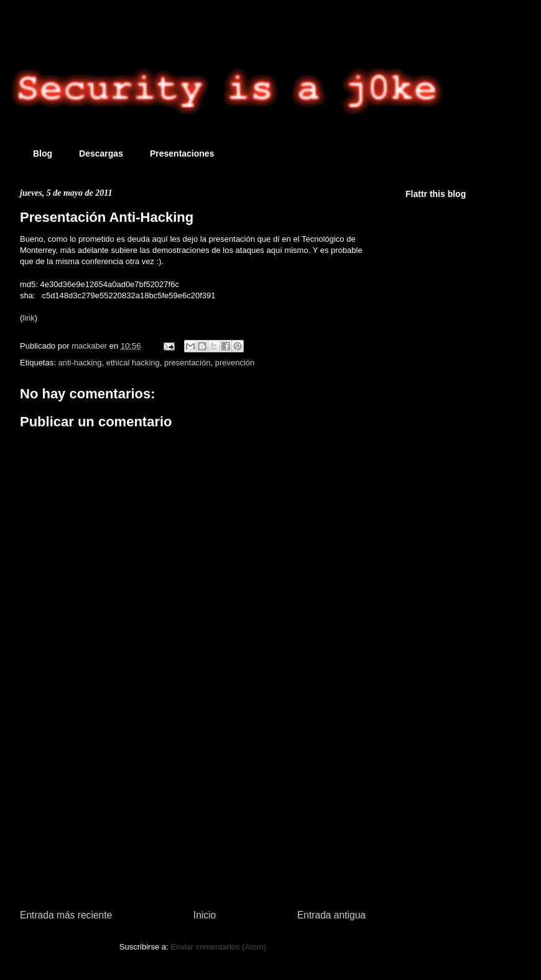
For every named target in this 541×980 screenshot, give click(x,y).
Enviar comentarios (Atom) (218, 947)
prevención (235, 363)
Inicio (205, 915)
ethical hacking (133, 363)
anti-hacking (80, 363)
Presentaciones (182, 153)
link (29, 318)
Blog (43, 153)
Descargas (101, 153)
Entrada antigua (331, 915)
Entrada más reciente (66, 915)
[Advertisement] (193, 799)
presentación (187, 363)
